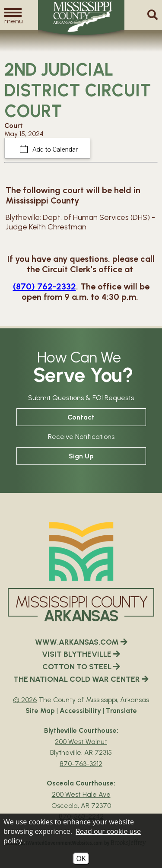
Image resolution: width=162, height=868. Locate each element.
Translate (121, 711)
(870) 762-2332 (44, 286)
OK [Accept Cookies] (81, 858)
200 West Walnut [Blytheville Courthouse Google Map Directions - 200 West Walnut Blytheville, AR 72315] (81, 742)
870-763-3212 (81, 764)
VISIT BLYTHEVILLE (81, 654)
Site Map (40, 711)
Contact (81, 417)
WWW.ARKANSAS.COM (81, 642)
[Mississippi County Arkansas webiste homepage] (81, 551)
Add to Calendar (55, 149)
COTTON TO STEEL (81, 667)
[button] (13, 16)
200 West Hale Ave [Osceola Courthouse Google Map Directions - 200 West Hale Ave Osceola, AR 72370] (81, 794)
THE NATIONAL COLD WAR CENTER (81, 679)
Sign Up (81, 456)
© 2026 (25, 700)
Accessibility (80, 711)
